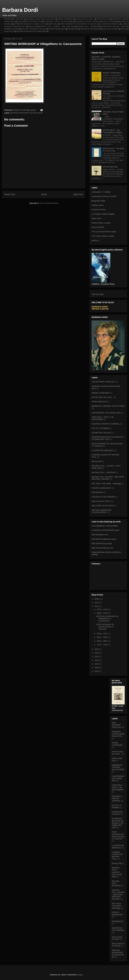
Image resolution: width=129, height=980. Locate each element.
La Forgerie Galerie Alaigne (103, 214)
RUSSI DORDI (98, 227)
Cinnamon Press (99, 210)
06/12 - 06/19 (103, 637)
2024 (97, 671)
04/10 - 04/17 (103, 634)
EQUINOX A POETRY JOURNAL (88, 21)
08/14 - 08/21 (103, 641)
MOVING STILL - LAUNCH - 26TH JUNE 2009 (57, 26)
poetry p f (96, 240)
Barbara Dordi (20, 10)
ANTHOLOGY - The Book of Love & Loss (114, 150)
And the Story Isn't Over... (85, 19)
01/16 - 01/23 (103, 609)
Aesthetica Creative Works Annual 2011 (41, 19)
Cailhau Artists (98, 205)
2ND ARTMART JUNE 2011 (14, 19)
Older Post (78, 194)
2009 (97, 599)
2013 (97, 653)
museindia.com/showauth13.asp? (106, 530)
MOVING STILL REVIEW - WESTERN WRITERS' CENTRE (108, 478)
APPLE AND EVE (103, 19)
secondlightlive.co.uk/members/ (105, 526)
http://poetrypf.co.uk (100, 535)
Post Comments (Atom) (49, 203)
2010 (97, 603)
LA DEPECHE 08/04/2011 (110, 24)
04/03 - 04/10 (103, 613)
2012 (97, 649)
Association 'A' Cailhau (101, 192)
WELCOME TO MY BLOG (103, 506)
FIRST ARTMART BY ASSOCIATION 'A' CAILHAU (79, 24)
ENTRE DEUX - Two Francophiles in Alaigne (113, 131)
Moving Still (33, 26)
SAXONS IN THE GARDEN (90, 29)
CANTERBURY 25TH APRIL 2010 (30, 21)
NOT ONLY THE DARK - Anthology (34, 29)
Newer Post (10, 194)
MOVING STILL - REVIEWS (88, 26)
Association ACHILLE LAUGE (104, 196)
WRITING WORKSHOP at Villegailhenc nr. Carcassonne (107, 619)
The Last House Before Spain (104, 232)
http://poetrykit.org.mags (102, 543)
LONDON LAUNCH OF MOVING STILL (117, 856)
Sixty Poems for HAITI (110, 29)
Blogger (80, 975)
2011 (97, 606)
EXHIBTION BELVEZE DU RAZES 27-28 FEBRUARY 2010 (36, 24)
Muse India (96, 218)
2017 (97, 664)
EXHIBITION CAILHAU (101, 433)
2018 (97, 668)
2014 (97, 657)
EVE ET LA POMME (110, 21)
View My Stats (98, 294)
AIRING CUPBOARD (65, 19)
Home (44, 194)
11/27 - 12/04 (103, 645)
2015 (97, 660)
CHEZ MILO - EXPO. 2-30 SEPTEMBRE (59, 21)
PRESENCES (73, 29)
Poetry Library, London (101, 223)
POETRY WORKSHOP (57, 29)
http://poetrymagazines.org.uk (104, 539)
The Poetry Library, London (103, 236)
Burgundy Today (98, 201)
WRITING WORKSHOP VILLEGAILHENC (31, 31)
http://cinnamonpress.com (102, 548)
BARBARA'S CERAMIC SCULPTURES (108, 406)
